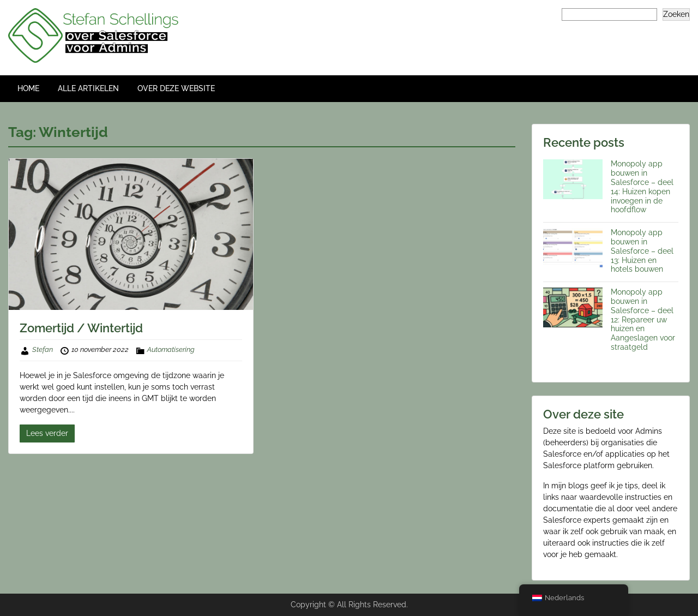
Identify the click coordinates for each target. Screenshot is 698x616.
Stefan (43, 349)
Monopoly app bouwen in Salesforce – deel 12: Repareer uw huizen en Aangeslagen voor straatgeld (643, 319)
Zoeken (676, 14)
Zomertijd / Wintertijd (81, 328)
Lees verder (47, 433)
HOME (28, 88)
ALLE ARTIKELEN (88, 88)
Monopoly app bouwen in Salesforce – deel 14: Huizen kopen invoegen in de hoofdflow (642, 187)
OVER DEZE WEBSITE (176, 88)
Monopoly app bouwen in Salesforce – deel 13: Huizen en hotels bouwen (642, 251)
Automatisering (171, 349)
